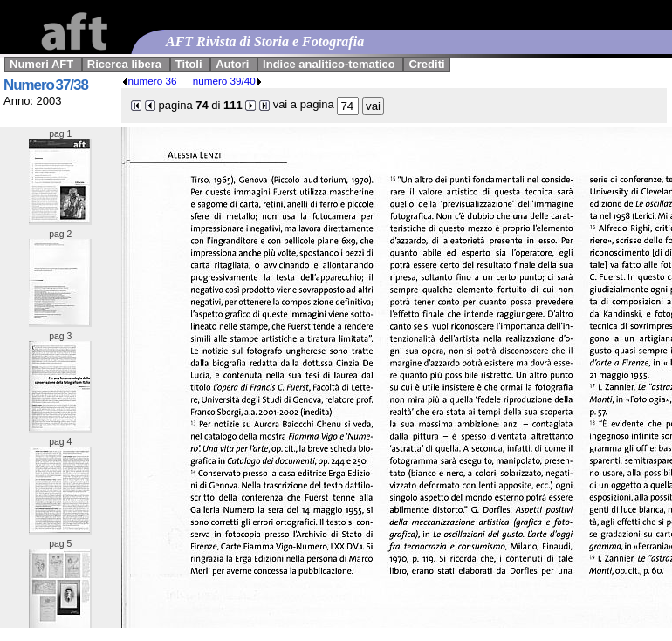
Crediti (426, 64)
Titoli (189, 64)
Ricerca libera (124, 64)
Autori (232, 64)
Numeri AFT (41, 64)
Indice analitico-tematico (329, 64)
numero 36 (149, 81)
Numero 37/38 (46, 85)
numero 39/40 (228, 81)
